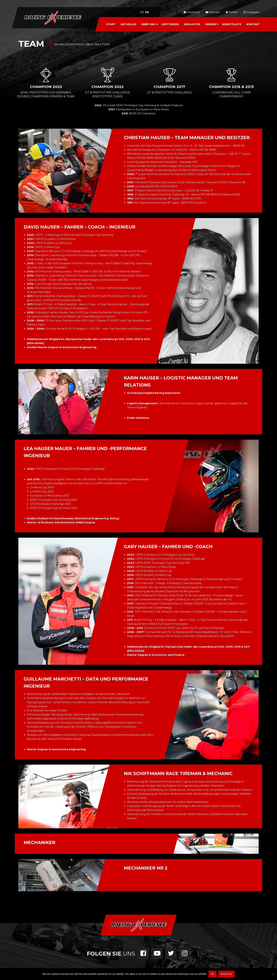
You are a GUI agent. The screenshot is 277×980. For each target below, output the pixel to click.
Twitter (232, 12)
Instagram (252, 12)
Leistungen (170, 24)
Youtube (213, 12)
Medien (210, 24)
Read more (226, 974)
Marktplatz (232, 24)
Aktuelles (129, 24)
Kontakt (253, 24)
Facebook (192, 12)
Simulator (192, 24)
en (142, 12)
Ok (213, 974)
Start (111, 24)
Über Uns (148, 24)
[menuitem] (111, 24)
